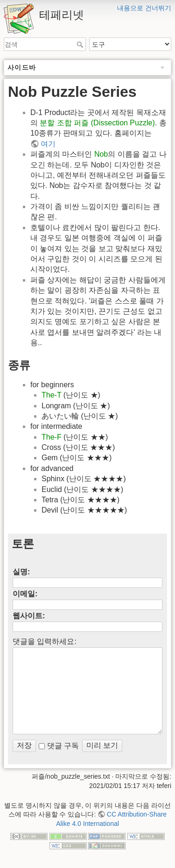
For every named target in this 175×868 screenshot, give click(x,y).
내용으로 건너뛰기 (144, 8)
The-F (52, 437)
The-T (51, 395)
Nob (101, 154)
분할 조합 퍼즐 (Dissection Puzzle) (97, 123)
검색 (81, 44)
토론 (23, 544)
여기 (48, 144)
